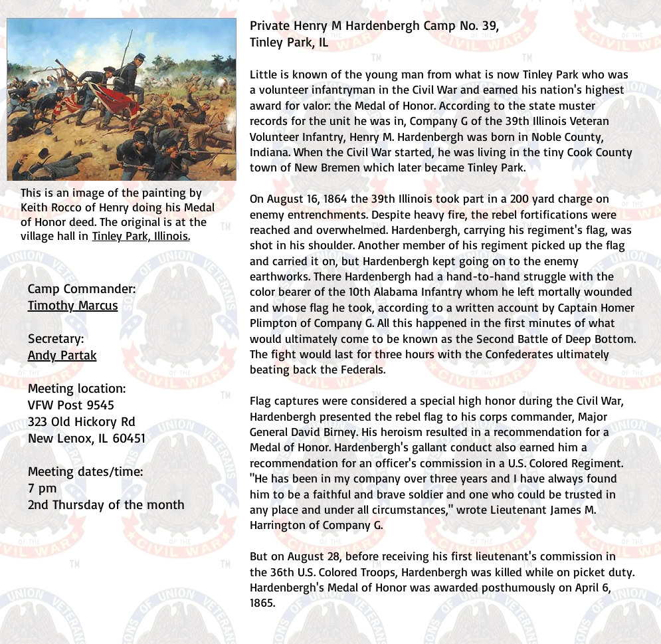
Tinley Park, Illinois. (141, 235)
